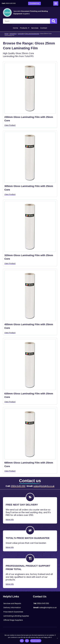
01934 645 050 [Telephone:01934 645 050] (11, 3)
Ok (22, 641)
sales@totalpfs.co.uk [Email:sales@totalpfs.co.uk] (44, 486)
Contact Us (34, 3)
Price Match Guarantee (13, 612)
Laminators (13, 34)
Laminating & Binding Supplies (16, 616)
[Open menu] (56, 3)
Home (15, 28)
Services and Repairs (12, 603)
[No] (57, 638)
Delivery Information (12, 608)
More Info (10, 519)
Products (25, 28)
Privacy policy (36, 641)
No (27, 641)
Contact (44, 28)
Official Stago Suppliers (13, 620)
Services (35, 28)
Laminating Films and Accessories (28, 34)
